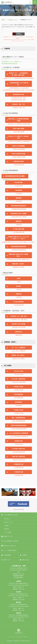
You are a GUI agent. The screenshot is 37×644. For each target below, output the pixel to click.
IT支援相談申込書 (18, 472)
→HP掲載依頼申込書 (19, 467)
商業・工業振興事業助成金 (18, 418)
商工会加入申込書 (19, 371)
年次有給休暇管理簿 (18, 302)
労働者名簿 (19, 294)
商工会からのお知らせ (9, 546)
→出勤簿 (18, 282)
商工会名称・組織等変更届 (18, 379)
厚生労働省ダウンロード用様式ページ (12, 61)
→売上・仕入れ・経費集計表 (18, 351)
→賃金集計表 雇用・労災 (18, 107)
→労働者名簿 (18, 297)
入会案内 (7, 525)
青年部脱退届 (18, 402)
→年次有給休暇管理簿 (19, 305)
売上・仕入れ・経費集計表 (18, 348)
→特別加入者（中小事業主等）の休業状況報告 (18, 141)
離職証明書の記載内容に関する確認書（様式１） (18, 255)
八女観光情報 (7, 555)
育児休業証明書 (18, 183)
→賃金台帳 (18, 289)
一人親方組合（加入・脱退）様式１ (19, 316)
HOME (3, 20)
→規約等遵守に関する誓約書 (18, 327)
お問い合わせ (26, 560)
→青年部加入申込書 (19, 390)
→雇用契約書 (18, 201)
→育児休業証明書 (19, 186)
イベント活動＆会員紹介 (10, 550)
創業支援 (7, 529)
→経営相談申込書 (19, 444)
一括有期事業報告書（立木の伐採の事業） (18, 84)
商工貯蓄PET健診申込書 (18, 449)
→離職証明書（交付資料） (18, 267)
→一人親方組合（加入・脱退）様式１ (19, 319)
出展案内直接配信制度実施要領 (18, 425)
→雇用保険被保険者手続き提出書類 (11, 179)
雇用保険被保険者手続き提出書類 (15, 176)
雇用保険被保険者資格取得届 (9, 63)
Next (34, 493)
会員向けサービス (13, 20)
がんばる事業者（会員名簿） (11, 541)
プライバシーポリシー (23, 637)
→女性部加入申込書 (19, 413)
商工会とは (7, 519)
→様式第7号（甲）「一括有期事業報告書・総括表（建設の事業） (18, 78)
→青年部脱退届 (18, 405)
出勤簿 (18, 278)
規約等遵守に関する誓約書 (18, 324)
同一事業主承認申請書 (19, 229)
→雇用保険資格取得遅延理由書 (18, 209)
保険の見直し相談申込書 (18, 456)
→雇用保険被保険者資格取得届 (18, 250)
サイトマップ (12, 637)
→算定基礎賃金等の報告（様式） (18, 100)
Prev (3, 493)
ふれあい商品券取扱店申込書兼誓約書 (18, 433)
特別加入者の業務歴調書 (18, 146)
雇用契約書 (19, 198)
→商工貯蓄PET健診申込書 (18, 452)
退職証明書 (19, 221)
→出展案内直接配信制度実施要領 (18, 429)
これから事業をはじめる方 (11, 515)
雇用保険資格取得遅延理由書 (19, 206)
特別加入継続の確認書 (19, 128)
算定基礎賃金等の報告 (19, 94)
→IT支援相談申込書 (18, 475)
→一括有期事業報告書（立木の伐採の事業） (18, 88)
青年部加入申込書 (19, 387)
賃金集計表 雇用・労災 (18, 104)
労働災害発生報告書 (18, 161)
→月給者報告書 (18, 193)
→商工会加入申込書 (19, 374)
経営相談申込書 (18, 441)
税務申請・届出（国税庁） (18, 355)
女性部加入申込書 (19, 410)
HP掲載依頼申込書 (18, 464)
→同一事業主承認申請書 (18, 232)
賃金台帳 (18, 286)
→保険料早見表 (18, 335)
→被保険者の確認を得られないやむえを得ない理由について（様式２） (19, 242)
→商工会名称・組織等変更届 (18, 382)
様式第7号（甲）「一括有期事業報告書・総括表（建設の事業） (18, 74)
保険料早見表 (18, 332)
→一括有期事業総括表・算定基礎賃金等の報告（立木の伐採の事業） (18, 90)
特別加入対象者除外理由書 (18, 154)
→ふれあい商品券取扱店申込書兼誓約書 (19, 436)
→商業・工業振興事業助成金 (18, 421)
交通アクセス (7, 560)
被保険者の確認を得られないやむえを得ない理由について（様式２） (19, 238)
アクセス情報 (8, 532)
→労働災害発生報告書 (19, 165)
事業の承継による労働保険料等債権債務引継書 (19, 120)
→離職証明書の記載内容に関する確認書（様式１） (18, 259)
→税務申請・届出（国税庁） (18, 359)
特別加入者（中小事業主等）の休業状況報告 (19, 137)
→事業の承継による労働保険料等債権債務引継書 (18, 124)
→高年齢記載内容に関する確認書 (18, 217)
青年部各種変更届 (19, 394)
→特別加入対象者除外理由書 (18, 157)
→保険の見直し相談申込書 (18, 460)
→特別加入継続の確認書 (18, 132)
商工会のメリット (9, 522)
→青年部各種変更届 (19, 398)
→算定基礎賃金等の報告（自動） (18, 98)
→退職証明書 (18, 225)
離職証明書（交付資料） (18, 264)
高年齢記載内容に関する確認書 (18, 214)
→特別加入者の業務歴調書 (18, 149)
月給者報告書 (18, 190)
